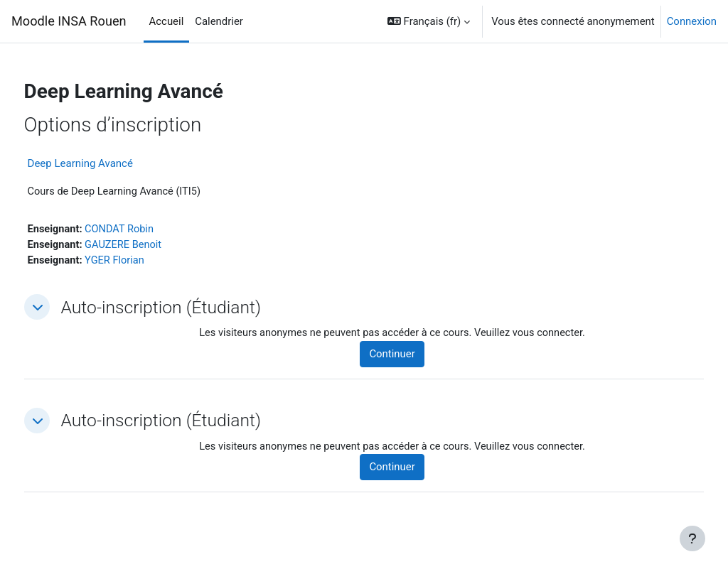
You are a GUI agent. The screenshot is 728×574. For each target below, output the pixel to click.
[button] (429, 21)
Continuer (410, 356)
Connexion (692, 21)
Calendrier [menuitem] (219, 21)
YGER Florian (144, 261)
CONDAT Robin (148, 229)
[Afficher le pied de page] (692, 538)
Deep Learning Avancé (107, 163)
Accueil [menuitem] (167, 21)
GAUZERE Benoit (152, 246)
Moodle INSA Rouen (69, 21)
